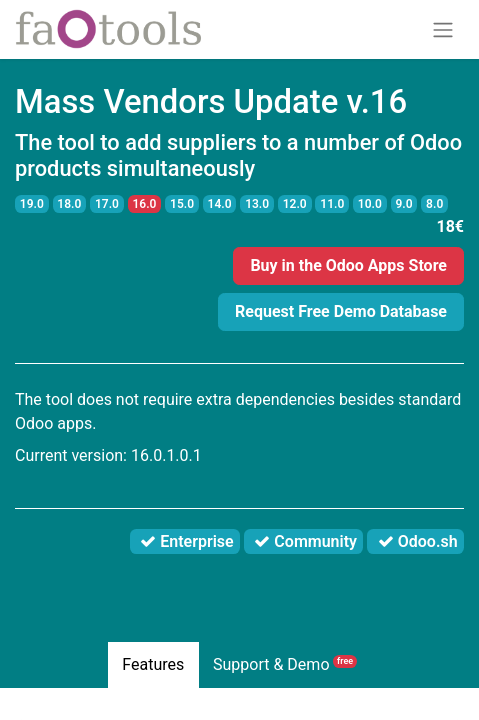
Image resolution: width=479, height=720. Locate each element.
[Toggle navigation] (443, 29)
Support (285, 664)
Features (153, 664)
